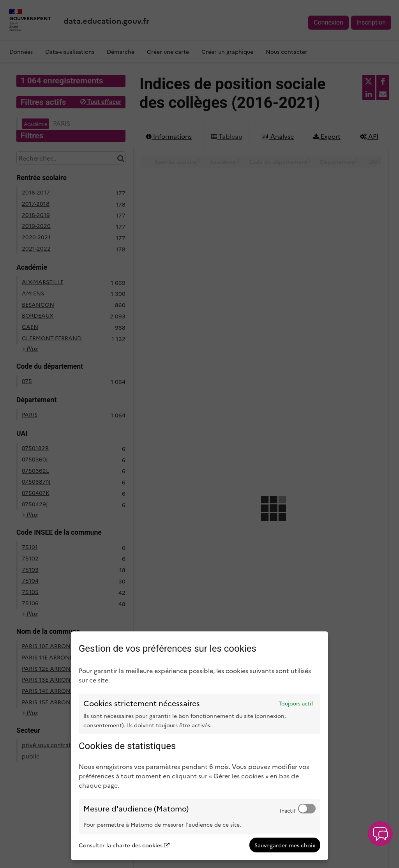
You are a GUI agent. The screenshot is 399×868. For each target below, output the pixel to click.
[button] (380, 834)
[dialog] (199, 746)
